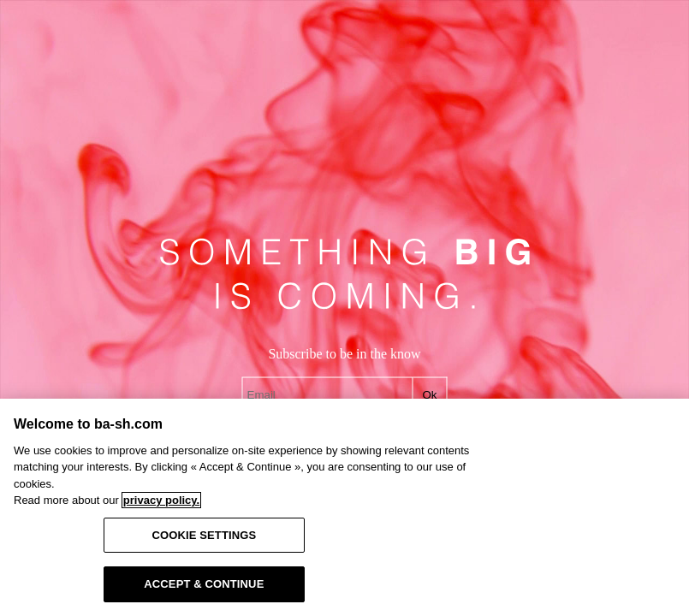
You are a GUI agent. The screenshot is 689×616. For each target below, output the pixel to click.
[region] (344, 507)
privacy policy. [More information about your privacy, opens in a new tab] (161, 500)
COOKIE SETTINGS (204, 535)
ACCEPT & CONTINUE (204, 584)
